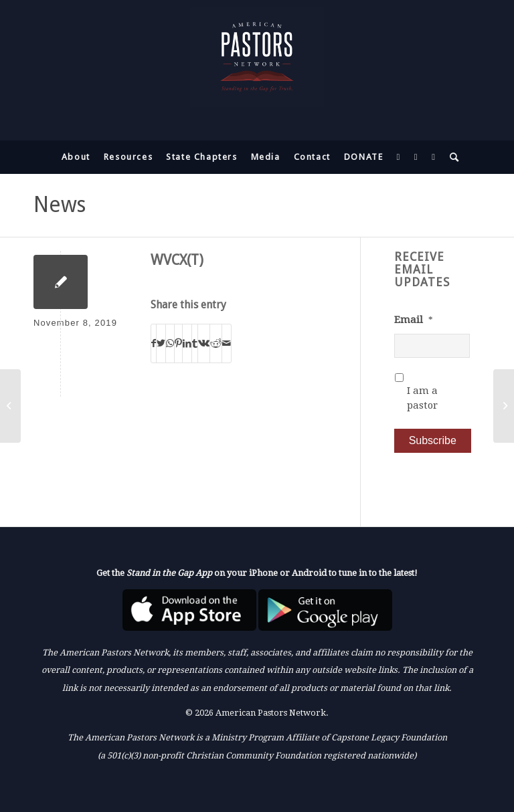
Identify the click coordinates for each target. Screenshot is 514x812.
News (60, 205)
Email (414, 320)
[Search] (451, 157)
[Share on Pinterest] (178, 343)
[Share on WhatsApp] (170, 343)
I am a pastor (422, 398)
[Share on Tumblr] (195, 343)
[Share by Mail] (227, 343)
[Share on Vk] (204, 343)
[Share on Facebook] (154, 343)
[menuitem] (76, 157)
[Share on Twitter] (161, 343)
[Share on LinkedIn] (187, 343)
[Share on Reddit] (216, 343)
